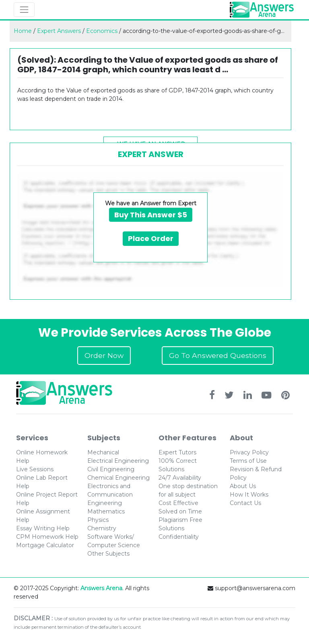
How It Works (249, 495)
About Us (243, 486)
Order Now (104, 355)
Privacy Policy (249, 452)
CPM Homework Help (47, 537)
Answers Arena (101, 588)
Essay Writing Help (43, 528)
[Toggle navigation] (24, 10)
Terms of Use (248, 461)
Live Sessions (35, 469)
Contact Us (245, 503)
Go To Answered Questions (218, 355)
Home (23, 31)
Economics (102, 31)
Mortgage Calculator (45, 545)
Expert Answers (59, 31)
